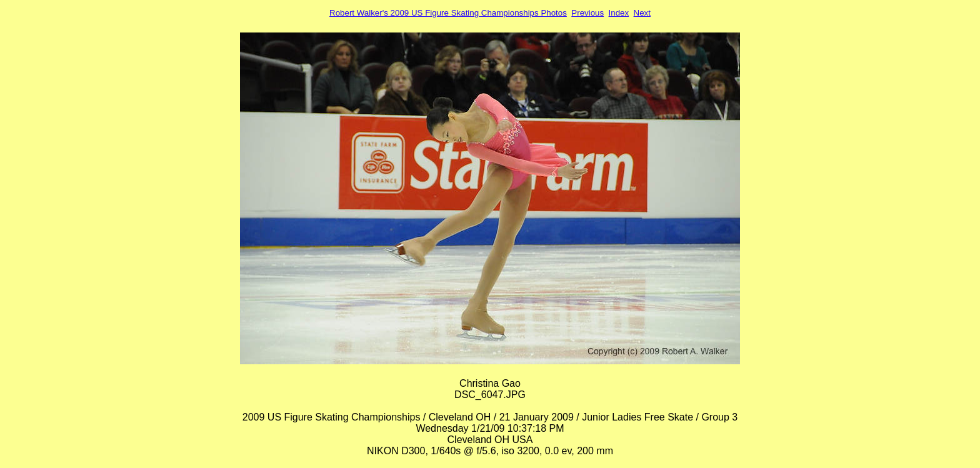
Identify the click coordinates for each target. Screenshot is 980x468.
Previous (587, 13)
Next (642, 13)
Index (619, 13)
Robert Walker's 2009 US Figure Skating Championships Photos (448, 13)
